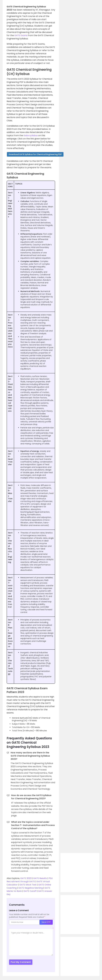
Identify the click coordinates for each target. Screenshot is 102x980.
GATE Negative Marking (30, 888)
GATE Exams (21, 35)
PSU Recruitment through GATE (30, 880)
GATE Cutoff (30, 891)
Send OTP (46, 922)
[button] (35, 154)
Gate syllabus (31, 135)
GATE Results (40, 878)
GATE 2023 (26, 878)
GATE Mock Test (28, 885)
